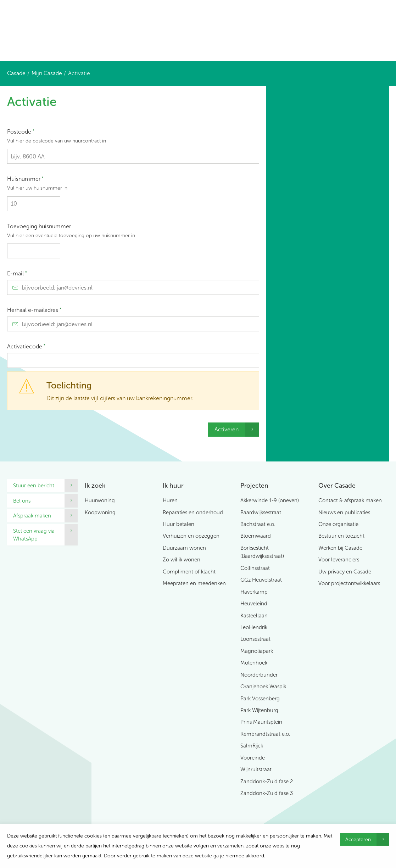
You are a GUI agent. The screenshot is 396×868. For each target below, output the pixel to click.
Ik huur (173, 486)
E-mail (17, 273)
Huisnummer (133, 185)
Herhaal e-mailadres (34, 310)
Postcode (133, 138)
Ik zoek (95, 486)
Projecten (254, 486)
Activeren (227, 429)
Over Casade (337, 486)
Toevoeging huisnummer (133, 232)
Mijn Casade (47, 73)
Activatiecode (26, 346)
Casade (16, 73)
